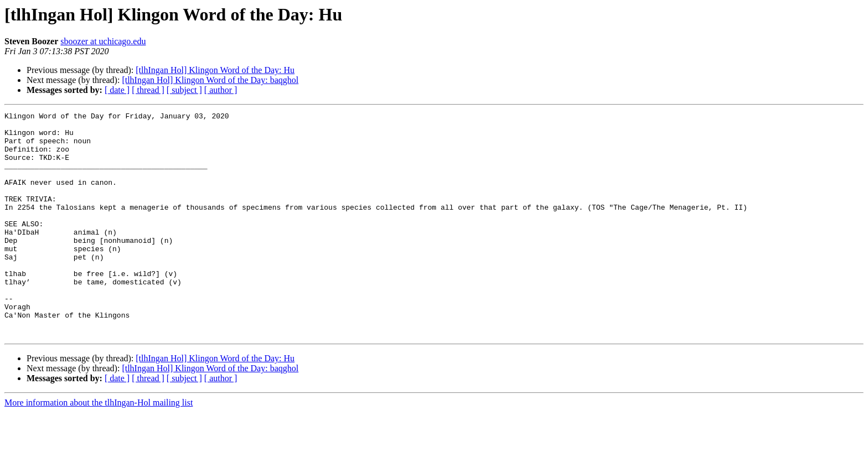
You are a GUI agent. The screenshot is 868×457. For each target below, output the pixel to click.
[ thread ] (148, 90)
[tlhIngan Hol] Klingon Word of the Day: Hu (215, 70)
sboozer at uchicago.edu (103, 41)
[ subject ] (184, 90)
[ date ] (117, 90)
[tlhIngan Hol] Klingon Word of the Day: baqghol (210, 80)
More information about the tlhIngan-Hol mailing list (99, 447)
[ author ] (221, 90)
